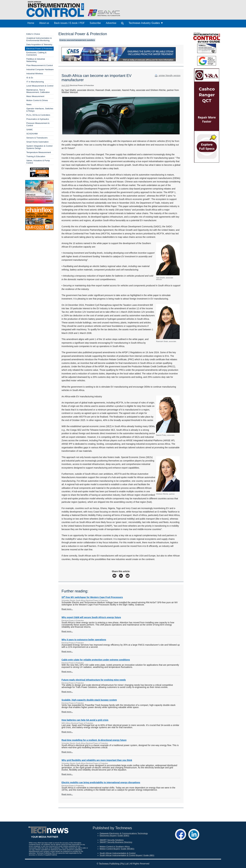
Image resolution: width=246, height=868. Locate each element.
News (29, 104)
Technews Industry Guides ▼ (146, 23)
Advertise (111, 23)
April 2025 (65, 85)
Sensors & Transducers (37, 138)
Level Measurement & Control (40, 86)
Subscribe (95, 23)
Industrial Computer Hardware (40, 69)
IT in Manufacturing (35, 82)
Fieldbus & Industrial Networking (36, 60)
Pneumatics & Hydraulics (38, 119)
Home (31, 23)
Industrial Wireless (35, 74)
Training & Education (36, 156)
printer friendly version (167, 75)
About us (44, 23)
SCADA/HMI (32, 134)
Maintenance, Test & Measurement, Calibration (38, 91)
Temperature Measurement (39, 152)
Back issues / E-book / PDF (69, 23)
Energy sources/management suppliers (77, 40)
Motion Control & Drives (37, 100)
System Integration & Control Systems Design (39, 147)
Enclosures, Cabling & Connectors (36, 54)
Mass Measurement (35, 96)
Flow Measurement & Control (40, 65)
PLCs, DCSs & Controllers (38, 115)
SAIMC (30, 130)
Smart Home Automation (37, 142)
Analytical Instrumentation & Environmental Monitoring (39, 39)
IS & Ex (30, 78)
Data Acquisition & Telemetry (39, 44)
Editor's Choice (33, 34)
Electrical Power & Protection (40, 49)
